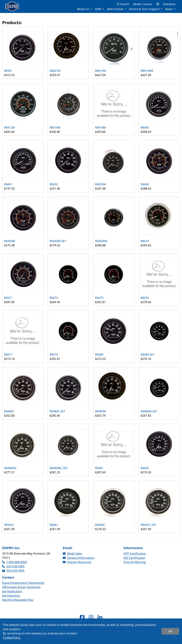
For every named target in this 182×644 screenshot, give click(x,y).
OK (170, 631)
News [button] (169, 9)
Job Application (12, 591)
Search (123, 4)
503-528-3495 (13, 571)
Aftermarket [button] (115, 9)
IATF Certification (135, 554)
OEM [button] (98, 9)
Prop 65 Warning (135, 562)
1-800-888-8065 (15, 562)
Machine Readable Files (18, 600)
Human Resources (77, 562)
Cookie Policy (12, 638)
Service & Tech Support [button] (145, 9)
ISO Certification (134, 558)
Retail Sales (72, 554)
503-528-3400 (13, 566)
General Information (79, 558)
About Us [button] (83, 9)
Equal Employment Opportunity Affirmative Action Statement (23, 585)
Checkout (169, 4)
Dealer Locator (143, 4)
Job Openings (11, 596)
